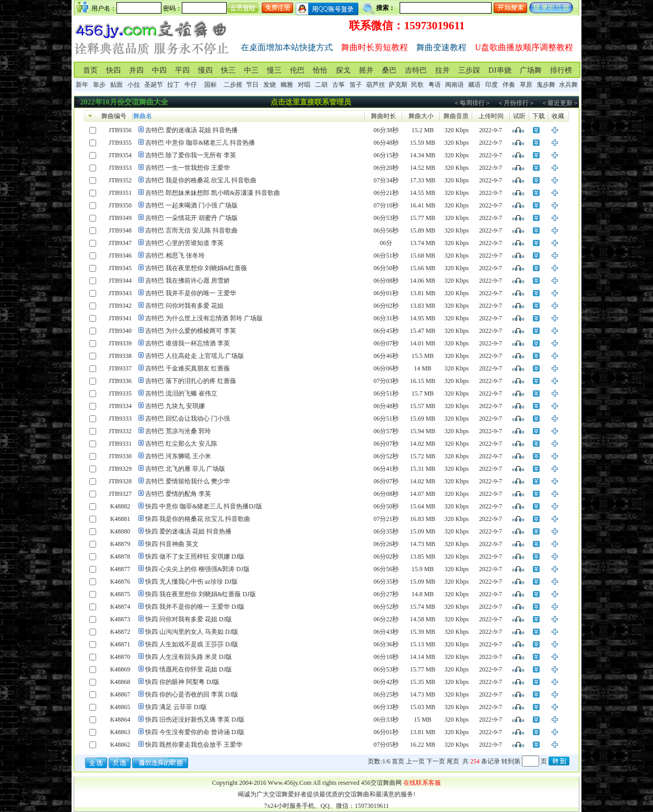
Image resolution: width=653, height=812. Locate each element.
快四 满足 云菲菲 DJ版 (176, 707)
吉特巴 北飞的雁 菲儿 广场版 (185, 469)
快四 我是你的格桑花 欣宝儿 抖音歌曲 (198, 519)
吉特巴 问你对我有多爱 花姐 (184, 306)
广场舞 (531, 70)
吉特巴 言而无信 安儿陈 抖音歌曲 (191, 230)
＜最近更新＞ (560, 103)
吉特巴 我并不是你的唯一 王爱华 (191, 293)
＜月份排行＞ (516, 103)
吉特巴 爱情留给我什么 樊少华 (188, 481)
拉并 (442, 70)
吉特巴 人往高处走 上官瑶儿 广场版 (195, 356)
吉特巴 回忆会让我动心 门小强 (188, 419)
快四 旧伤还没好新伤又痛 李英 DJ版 (195, 720)
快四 (113, 70)
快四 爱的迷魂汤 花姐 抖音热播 (188, 531)
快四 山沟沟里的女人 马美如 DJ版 (192, 632)
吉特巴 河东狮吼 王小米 (178, 456)
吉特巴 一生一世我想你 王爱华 (188, 168)
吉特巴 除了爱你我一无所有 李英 (191, 155)
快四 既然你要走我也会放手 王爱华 (194, 745)
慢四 (205, 70)
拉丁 (173, 85)
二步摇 (233, 85)
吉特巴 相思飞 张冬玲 (175, 256)
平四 (182, 70)
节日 (252, 85)
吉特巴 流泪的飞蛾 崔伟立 (181, 393)
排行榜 (561, 70)
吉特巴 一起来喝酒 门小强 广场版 (191, 205)
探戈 (343, 70)
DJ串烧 (500, 70)
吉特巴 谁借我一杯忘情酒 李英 (188, 343)
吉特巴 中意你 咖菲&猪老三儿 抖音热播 (200, 143)
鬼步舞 (546, 85)
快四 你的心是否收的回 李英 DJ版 (192, 694)
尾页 (453, 761)
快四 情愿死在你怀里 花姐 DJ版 (189, 669)
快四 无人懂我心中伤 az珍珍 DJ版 (191, 582)
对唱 (304, 85)
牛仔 (191, 85)
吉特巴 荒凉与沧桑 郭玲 (178, 431)
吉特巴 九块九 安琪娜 (175, 406)
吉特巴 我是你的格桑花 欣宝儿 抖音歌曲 (201, 180)
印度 (492, 85)
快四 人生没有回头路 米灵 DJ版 (189, 657)
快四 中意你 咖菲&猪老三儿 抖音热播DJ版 (204, 506)
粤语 (435, 85)
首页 (90, 70)
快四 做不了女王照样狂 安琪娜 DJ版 (195, 556)
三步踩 (469, 70)
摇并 (366, 70)
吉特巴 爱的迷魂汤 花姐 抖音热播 (191, 130)
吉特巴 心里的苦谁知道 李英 (184, 243)
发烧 (270, 85)
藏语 (474, 85)
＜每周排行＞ (472, 103)
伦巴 (297, 70)
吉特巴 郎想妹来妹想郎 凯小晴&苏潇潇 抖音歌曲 (213, 193)
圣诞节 (154, 85)
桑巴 (389, 70)
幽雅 (287, 85)
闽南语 (454, 85)
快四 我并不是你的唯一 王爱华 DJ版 (195, 607)
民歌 (417, 85)
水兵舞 (568, 85)
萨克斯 (398, 85)
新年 (82, 85)
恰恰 (320, 70)
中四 (159, 70)
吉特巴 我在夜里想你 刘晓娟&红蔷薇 (196, 268)
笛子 (356, 85)
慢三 (274, 70)
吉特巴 (416, 70)
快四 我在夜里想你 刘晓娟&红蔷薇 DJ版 (201, 594)
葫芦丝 (376, 85)
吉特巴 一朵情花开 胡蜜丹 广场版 (191, 218)
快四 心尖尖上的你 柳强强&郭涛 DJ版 (197, 569)
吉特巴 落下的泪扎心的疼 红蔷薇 (191, 381)
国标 (211, 85)
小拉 (134, 85)
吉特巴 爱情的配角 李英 (178, 494)
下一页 (436, 761)
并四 (136, 70)
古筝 (339, 85)
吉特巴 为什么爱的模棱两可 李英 (191, 331)
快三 (228, 70)
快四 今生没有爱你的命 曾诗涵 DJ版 (195, 732)
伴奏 (509, 85)
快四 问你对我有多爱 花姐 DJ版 (189, 619)
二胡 (321, 85)
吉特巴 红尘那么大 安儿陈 (181, 444)
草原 (526, 85)
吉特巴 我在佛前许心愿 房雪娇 (188, 281)
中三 (251, 70)
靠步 (99, 85)
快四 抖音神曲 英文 (172, 544)
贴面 (116, 85)
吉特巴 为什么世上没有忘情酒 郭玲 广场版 (204, 318)
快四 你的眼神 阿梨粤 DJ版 (182, 682)
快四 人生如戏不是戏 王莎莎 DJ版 (192, 644)
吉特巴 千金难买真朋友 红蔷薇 (188, 368)
